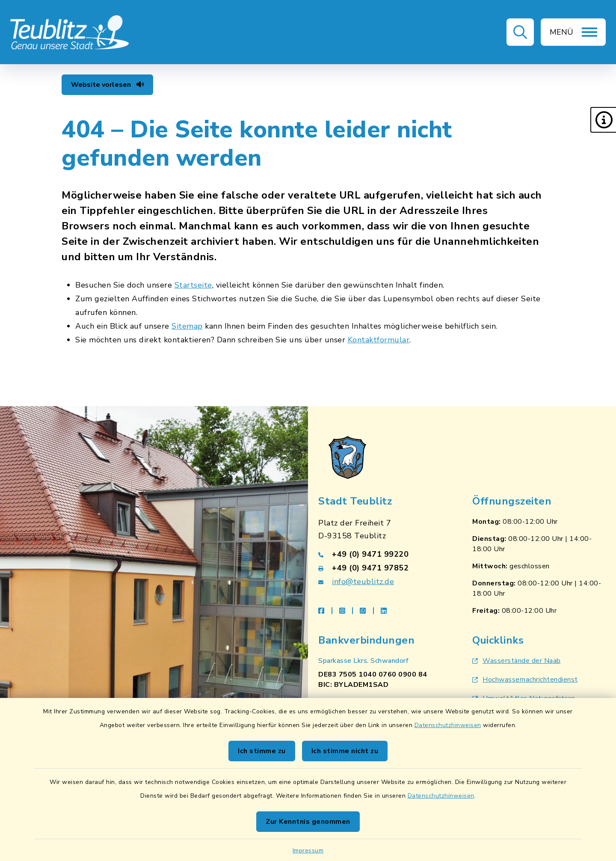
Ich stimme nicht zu (345, 751)
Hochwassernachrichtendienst (525, 680)
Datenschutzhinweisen (448, 725)
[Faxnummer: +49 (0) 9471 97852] (385, 568)
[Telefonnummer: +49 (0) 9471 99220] (385, 554)
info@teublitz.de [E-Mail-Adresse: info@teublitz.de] (363, 582)
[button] (603, 120)
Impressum (308, 851)
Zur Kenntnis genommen (308, 822)
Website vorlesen (107, 85)
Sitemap (187, 326)
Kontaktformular (379, 340)
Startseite (193, 285)
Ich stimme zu (262, 751)
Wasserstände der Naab (517, 661)
